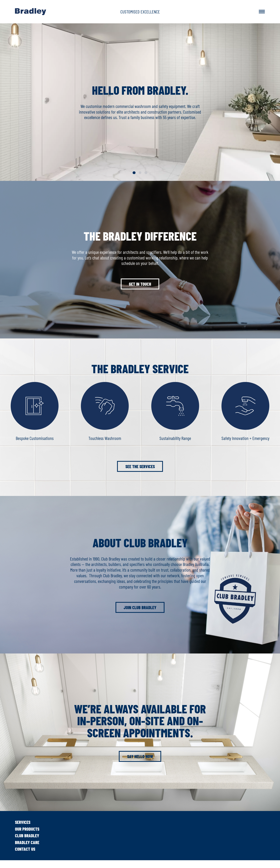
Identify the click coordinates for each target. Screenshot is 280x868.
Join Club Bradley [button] (140, 607)
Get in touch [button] (140, 284)
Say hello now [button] (140, 756)
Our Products (27, 829)
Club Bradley (27, 836)
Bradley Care (27, 842)
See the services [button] (140, 466)
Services (23, 822)
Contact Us (25, 849)
